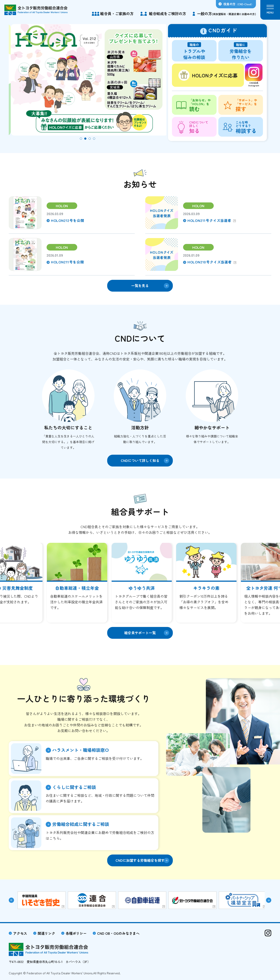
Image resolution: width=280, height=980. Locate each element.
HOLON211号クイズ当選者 (209, 220)
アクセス (20, 933)
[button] (81, 139)
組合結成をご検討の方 (168, 13)
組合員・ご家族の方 (117, 13)
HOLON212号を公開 (68, 220)
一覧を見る (140, 285)
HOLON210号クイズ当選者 (210, 262)
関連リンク (46, 933)
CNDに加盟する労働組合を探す (140, 860)
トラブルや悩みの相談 (194, 51)
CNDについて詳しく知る (140, 460)
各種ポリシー (76, 933)
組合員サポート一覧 (140, 633)
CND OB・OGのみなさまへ (118, 933)
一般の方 (227, 13)
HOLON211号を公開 (67, 262)
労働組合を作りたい (241, 51)
